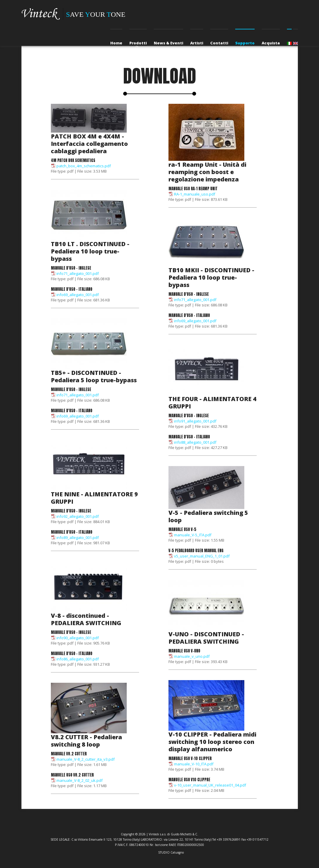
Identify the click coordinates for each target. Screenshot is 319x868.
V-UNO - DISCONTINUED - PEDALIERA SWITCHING (206, 638)
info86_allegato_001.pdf (78, 659)
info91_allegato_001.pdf (195, 421)
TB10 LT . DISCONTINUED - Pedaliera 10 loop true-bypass (90, 251)
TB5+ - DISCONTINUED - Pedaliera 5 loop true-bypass (94, 376)
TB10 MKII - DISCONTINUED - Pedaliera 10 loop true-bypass (211, 277)
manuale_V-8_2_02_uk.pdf (80, 780)
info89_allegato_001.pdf (78, 538)
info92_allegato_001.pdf (78, 516)
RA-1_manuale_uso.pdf (195, 194)
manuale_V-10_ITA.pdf (194, 764)
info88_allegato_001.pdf (195, 442)
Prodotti (138, 43)
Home (116, 43)
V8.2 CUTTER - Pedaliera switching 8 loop (86, 741)
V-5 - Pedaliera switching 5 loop (208, 516)
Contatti (219, 43)
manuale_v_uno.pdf (192, 656)
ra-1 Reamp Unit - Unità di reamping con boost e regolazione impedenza (207, 172)
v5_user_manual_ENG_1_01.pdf (202, 556)
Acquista (271, 43)
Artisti (197, 43)
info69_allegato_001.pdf (78, 295)
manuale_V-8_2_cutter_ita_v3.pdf (86, 759)
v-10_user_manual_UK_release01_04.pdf (210, 785)
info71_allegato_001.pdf (78, 273)
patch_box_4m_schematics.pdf (84, 166)
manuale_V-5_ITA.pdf (193, 535)
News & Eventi (168, 43)
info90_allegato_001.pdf (78, 638)
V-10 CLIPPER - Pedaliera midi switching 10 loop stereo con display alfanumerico (212, 742)
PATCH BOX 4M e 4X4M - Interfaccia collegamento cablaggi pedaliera (89, 144)
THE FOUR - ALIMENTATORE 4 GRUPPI (212, 403)
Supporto (245, 43)
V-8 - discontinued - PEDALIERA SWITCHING (86, 619)
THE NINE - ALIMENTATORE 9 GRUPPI (94, 498)
